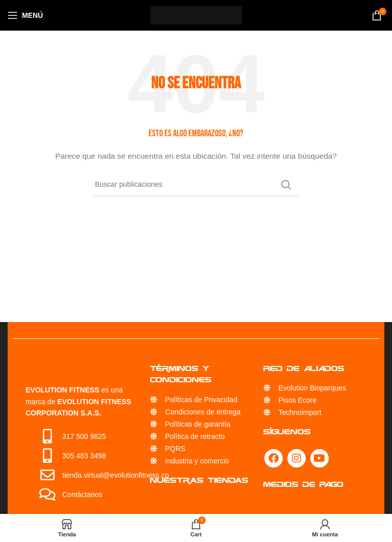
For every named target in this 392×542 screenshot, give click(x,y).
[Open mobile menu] (25, 15)
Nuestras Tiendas (199, 480)
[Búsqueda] (196, 185)
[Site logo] (196, 15)
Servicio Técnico (193, 501)
